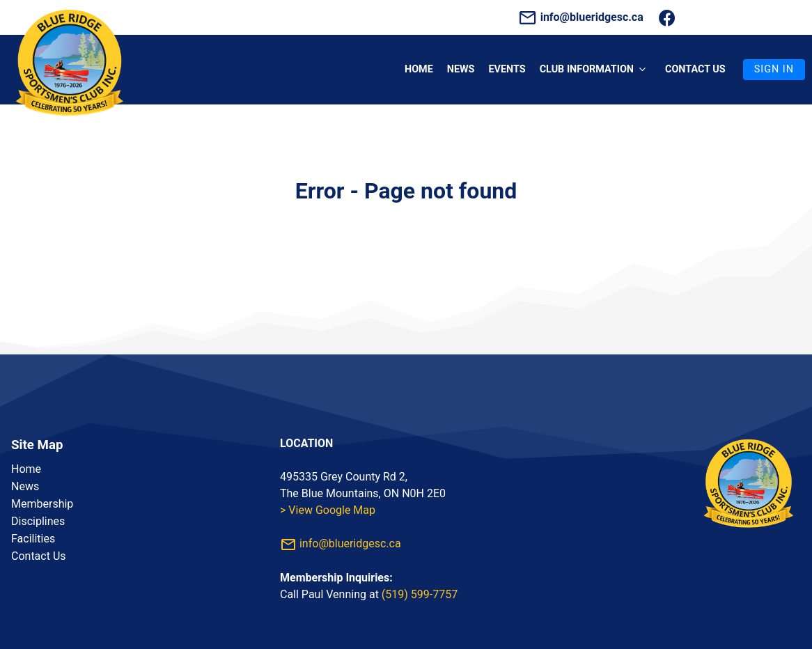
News (461, 69)
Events (507, 69)
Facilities (33, 539)
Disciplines (38, 521)
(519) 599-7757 (420, 594)
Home (419, 69)
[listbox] (137, 513)
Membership (42, 504)
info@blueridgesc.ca (582, 17)
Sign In (774, 69)
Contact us (695, 69)
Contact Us (39, 556)
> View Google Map (328, 510)
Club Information (595, 69)
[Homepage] (70, 126)
